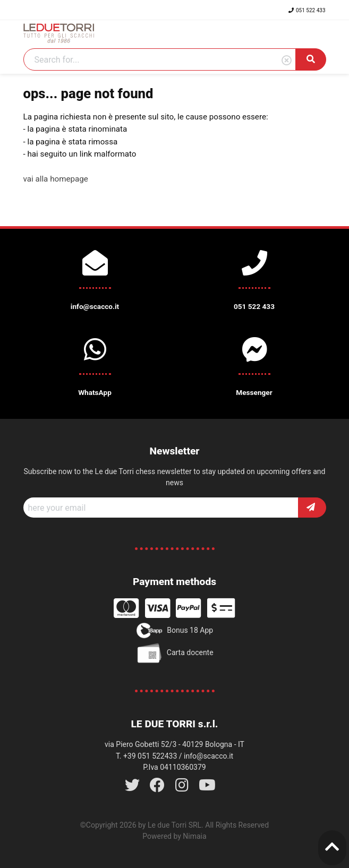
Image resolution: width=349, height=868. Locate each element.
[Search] (160, 59)
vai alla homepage (56, 179)
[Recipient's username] (161, 508)
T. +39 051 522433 (146, 756)
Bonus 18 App (174, 631)
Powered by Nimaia (174, 836)
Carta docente (174, 653)
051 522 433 (307, 10)
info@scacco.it (208, 756)
